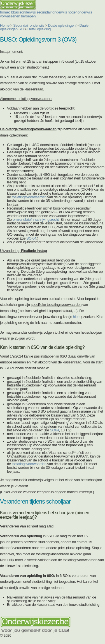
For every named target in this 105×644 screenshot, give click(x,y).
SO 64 (31, 238)
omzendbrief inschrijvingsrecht (36, 219)
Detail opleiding (39, 29)
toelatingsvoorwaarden (29, 197)
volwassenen (10, 16)
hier (76, 317)
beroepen (28, 16)
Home (5, 25)
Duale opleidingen (62, 25)
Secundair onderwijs (29, 25)
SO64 (54, 430)
